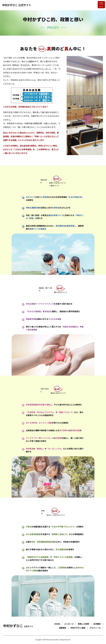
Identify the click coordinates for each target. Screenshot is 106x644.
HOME (57, 624)
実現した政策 (83, 624)
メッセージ (69, 624)
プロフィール (95, 628)
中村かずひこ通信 (78, 628)
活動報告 (62, 628)
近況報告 (97, 624)
